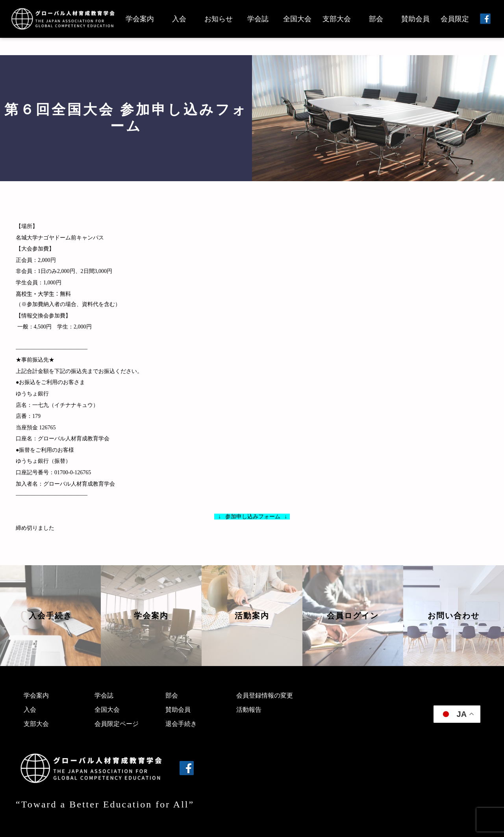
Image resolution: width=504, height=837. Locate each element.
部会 (376, 19)
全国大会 (297, 19)
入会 (179, 19)
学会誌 (258, 19)
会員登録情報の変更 (265, 695)
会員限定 (455, 19)
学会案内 (140, 19)
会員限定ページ (117, 724)
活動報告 (249, 710)
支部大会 (337, 19)
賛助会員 (415, 19)
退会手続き (181, 724)
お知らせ (219, 19)
